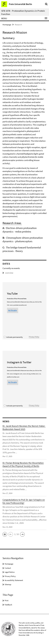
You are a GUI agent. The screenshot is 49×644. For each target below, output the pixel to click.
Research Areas (12, 223)
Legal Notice (10, 572)
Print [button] (6, 600)
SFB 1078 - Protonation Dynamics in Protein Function (23, 12)
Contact (8, 568)
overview (8, 273)
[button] (5, 534)
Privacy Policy (34, 337)
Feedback (8, 605)
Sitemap (8, 584)
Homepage (7, 25)
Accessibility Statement (14, 580)
